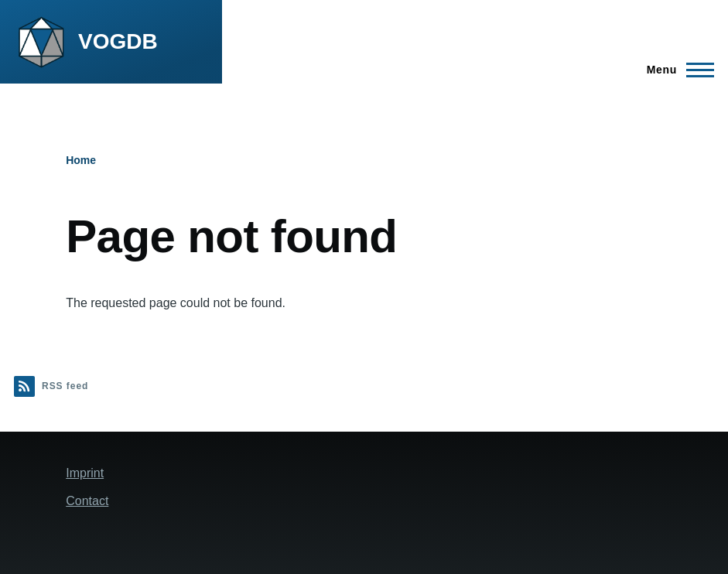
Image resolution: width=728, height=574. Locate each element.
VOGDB (118, 41)
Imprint (85, 473)
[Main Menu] (676, 70)
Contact (87, 501)
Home (81, 160)
